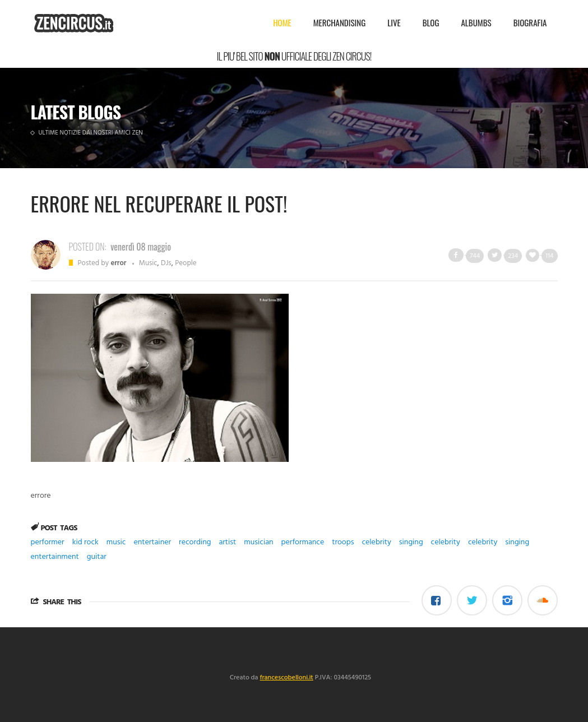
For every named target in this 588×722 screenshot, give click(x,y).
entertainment (55, 557)
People (186, 263)
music (116, 542)
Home (282, 22)
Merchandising (340, 22)
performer (48, 542)
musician (258, 542)
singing (411, 542)
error (118, 263)
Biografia (530, 22)
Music (148, 263)
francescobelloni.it (287, 678)
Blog (431, 22)
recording (195, 542)
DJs (166, 263)
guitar (97, 557)
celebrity (376, 542)
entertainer (152, 542)
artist (227, 542)
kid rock (85, 542)
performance (303, 542)
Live (394, 22)
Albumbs (476, 22)
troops (343, 542)
